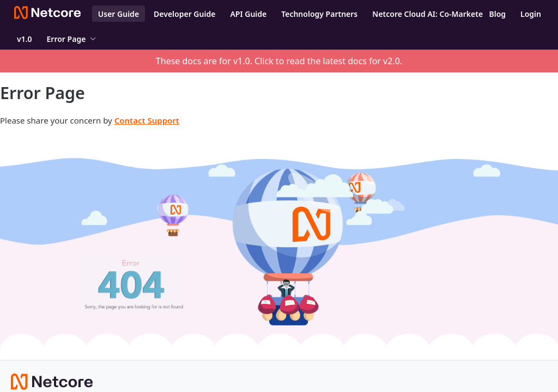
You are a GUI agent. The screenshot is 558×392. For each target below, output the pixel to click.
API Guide (248, 14)
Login (531, 14)
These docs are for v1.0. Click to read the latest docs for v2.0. (279, 61)
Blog (497, 14)
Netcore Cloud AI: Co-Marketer (429, 14)
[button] (279, 247)
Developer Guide (184, 14)
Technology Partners (319, 14)
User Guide (119, 14)
